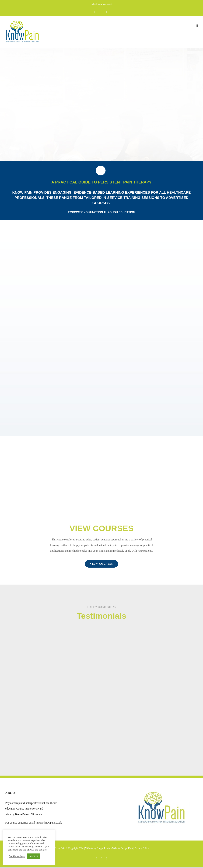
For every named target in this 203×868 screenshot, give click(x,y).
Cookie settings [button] (17, 856)
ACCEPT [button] (34, 856)
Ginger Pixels (104, 848)
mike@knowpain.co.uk (101, 4)
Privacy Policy (142, 848)
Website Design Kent (123, 848)
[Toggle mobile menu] (197, 26)
